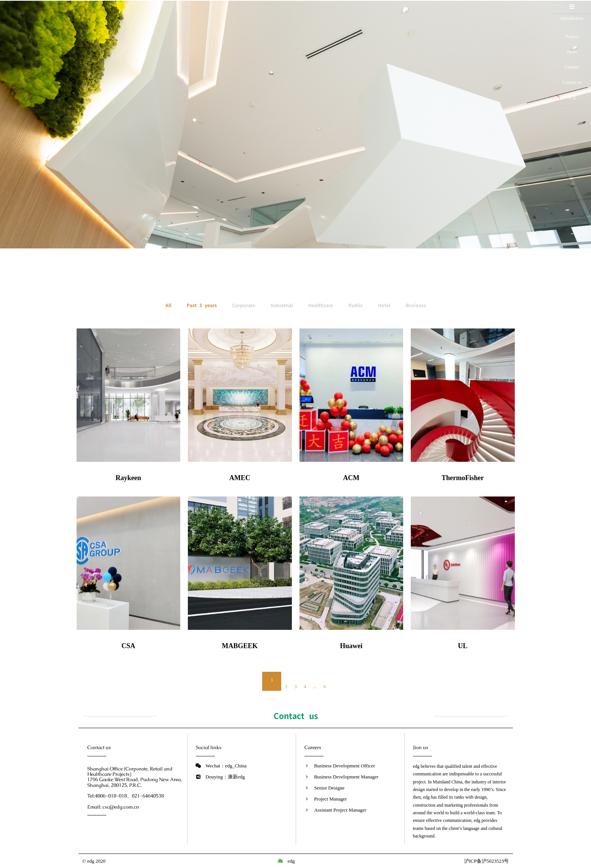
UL (463, 646)
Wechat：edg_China (226, 766)
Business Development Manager (346, 777)
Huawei (351, 646)
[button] (572, 7)
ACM (351, 478)
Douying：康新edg (225, 777)
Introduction (572, 22)
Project (572, 37)
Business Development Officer (344, 766)
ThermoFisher (463, 478)
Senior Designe (329, 788)
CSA (128, 646)
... (315, 687)
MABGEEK (240, 646)
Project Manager (330, 799)
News (572, 52)
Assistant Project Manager (340, 810)
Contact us (572, 82)
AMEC (240, 478)
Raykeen (128, 478)
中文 (572, 98)
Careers (572, 67)
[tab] (572, 7)
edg (291, 861)
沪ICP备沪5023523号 (487, 861)
